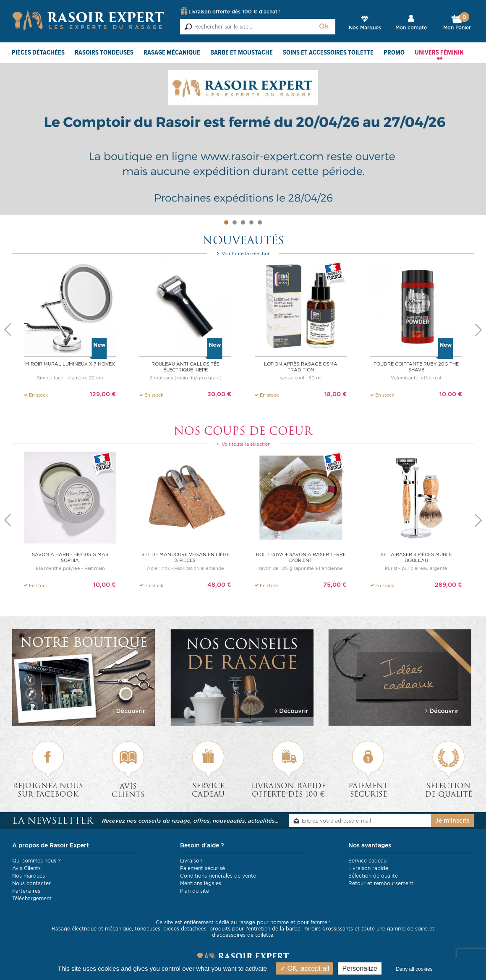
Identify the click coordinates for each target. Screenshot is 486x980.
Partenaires (26, 890)
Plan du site (195, 890)
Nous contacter (31, 883)
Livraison (191, 860)
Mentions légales (201, 883)
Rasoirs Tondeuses (104, 53)
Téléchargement (32, 898)
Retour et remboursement (381, 883)
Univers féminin (439, 53)
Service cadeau (367, 860)
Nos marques (29, 875)
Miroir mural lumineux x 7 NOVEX (70, 364)
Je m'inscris (452, 821)
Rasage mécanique (172, 53)
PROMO (394, 53)
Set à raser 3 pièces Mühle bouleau (416, 557)
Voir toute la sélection (243, 254)
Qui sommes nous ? (36, 860)
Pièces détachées (38, 53)
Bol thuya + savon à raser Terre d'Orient (301, 557)
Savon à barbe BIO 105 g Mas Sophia (70, 557)
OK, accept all (304, 968)
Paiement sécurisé (202, 868)
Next (478, 330)
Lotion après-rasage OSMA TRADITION (301, 367)
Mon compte (411, 27)
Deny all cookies (414, 969)
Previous (8, 330)
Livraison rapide (368, 868)
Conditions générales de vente (218, 875)
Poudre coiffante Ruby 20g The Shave (416, 367)
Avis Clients (26, 868)
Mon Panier (457, 23)
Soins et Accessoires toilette (328, 53)
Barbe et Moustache (242, 53)
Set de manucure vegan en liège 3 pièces (186, 557)
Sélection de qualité (373, 875)
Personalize (360, 968)
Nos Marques (365, 27)
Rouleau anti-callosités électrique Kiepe (186, 367)
